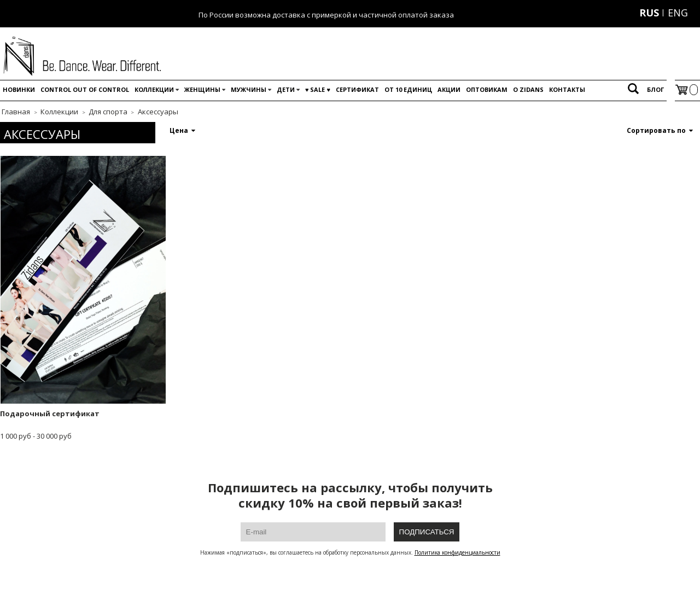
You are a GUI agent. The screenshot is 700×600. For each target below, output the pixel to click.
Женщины (202, 89)
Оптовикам (487, 89)
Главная (16, 112)
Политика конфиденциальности (457, 552)
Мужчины (249, 89)
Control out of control (85, 89)
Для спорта (108, 112)
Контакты (567, 89)
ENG (678, 13)
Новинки (19, 89)
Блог (655, 89)
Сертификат (357, 89)
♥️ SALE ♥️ (318, 89)
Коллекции (154, 89)
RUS (649, 13)
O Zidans (528, 89)
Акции (449, 89)
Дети (286, 89)
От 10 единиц (408, 89)
